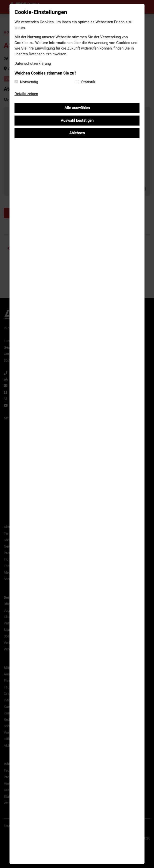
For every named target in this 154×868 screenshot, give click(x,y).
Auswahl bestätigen (77, 121)
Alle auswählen (77, 108)
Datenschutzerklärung (33, 64)
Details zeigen (26, 94)
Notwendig (29, 82)
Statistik (88, 82)
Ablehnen (77, 133)
